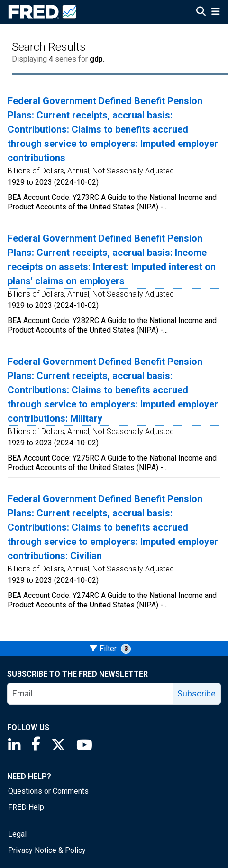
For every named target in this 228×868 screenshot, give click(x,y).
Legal (17, 834)
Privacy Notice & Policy (47, 850)
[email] (90, 694)
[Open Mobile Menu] (215, 12)
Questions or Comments (48, 791)
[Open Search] (201, 12)
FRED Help (26, 807)
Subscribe (196, 693)
